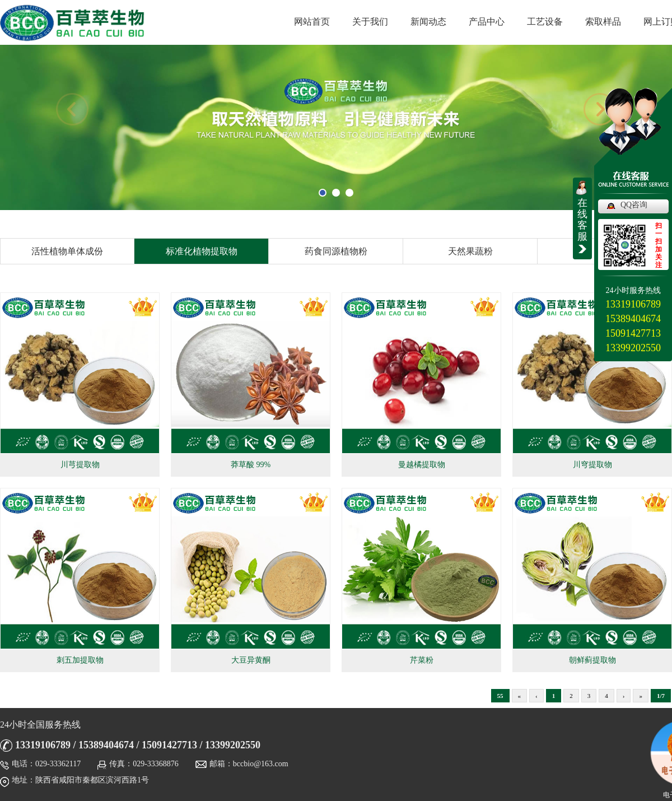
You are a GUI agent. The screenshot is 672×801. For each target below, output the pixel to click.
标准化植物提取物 (202, 251)
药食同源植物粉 (336, 251)
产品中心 (487, 22)
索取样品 (603, 22)
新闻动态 (428, 22)
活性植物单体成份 (67, 251)
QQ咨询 (634, 205)
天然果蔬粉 (470, 251)
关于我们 (370, 22)
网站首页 (312, 22)
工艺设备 (545, 22)
